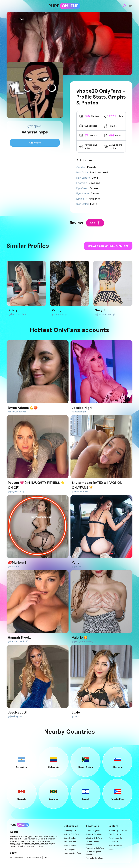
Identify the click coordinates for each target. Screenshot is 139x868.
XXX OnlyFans (70, 842)
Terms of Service (33, 858)
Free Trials (113, 842)
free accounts (42, 844)
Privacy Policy (16, 858)
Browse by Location (118, 831)
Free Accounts (115, 838)
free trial (30, 844)
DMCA (47, 858)
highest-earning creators (31, 846)
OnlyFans (35, 143)
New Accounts (115, 846)
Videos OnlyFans (71, 834)
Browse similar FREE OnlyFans (108, 246)
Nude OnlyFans (71, 838)
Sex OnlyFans (70, 846)
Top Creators (115, 834)
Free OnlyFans (70, 831)
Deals (111, 849)
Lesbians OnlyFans (72, 853)
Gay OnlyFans (70, 849)
